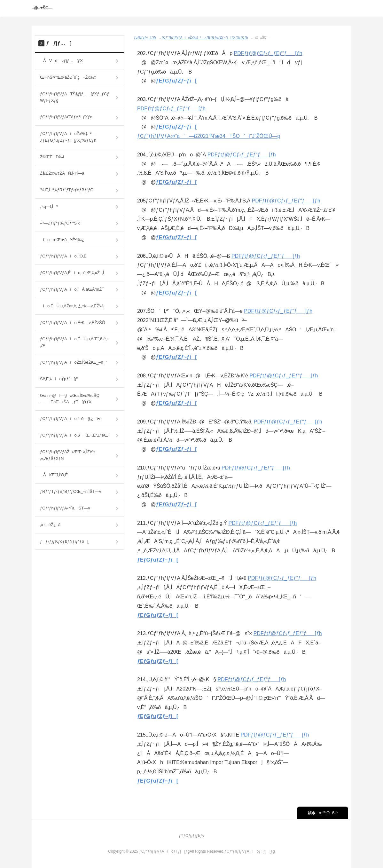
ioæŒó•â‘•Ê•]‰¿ (62, 240)
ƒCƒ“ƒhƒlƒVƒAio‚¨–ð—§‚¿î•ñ (71, 418)
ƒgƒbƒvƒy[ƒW (145, 38)
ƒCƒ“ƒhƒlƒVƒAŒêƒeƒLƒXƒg (66, 117)
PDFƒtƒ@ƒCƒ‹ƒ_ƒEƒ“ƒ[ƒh (268, 53)
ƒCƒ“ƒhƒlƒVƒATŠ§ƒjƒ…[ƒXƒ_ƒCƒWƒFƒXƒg (75, 97)
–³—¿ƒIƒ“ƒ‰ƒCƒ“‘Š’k (60, 223)
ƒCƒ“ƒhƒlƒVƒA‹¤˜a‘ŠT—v (65, 508)
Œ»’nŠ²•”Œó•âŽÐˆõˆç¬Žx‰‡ (68, 77)
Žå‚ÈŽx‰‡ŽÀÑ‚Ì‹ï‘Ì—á (62, 173)
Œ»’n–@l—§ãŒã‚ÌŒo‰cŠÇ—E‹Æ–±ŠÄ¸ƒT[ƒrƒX (70, 399)
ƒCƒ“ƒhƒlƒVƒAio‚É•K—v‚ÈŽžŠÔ (73, 323)
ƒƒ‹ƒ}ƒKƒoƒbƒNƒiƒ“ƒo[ (64, 541)
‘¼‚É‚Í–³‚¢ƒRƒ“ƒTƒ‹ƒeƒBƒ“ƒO (67, 190)
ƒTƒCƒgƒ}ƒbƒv (191, 836)
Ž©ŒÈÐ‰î (52, 157)
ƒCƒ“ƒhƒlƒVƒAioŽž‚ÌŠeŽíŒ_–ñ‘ (74, 362)
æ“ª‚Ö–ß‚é (327, 813)
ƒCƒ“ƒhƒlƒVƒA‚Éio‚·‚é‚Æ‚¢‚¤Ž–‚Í (72, 273)
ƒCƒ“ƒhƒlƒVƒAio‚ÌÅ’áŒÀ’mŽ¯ (72, 289)
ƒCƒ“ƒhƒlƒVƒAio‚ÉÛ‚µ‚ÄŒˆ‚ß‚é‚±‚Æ (74, 342)
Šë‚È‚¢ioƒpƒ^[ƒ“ (59, 379)
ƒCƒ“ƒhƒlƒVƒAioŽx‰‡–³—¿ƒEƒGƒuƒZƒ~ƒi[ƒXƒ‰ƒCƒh (205, 38)
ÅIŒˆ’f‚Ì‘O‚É (54, 475)
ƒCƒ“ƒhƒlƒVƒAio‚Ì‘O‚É (63, 256)
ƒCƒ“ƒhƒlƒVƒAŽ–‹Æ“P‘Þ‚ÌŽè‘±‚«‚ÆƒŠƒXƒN (68, 455)
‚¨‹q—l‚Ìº (49, 206)
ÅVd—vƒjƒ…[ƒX (61, 61)
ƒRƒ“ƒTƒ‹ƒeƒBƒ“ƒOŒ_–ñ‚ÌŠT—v (70, 491)
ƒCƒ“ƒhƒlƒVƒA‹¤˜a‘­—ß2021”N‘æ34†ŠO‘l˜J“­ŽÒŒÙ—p (209, 136)
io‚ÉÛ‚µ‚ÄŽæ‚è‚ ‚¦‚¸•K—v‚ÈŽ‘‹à (72, 306)
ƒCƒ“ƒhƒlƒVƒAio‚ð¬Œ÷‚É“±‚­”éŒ (76, 435)
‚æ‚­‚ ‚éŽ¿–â (50, 525)
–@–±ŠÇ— (43, 8)
